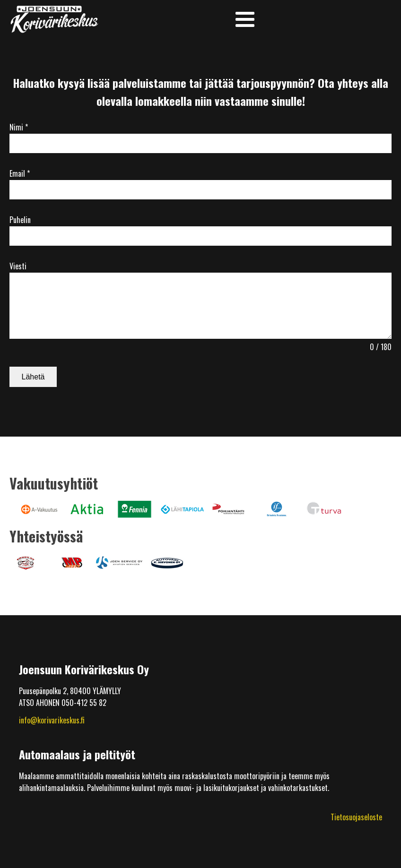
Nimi (19, 127)
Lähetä (33, 377)
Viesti (18, 266)
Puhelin (20, 220)
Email (20, 173)
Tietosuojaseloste (356, 817)
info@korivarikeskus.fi (52, 720)
